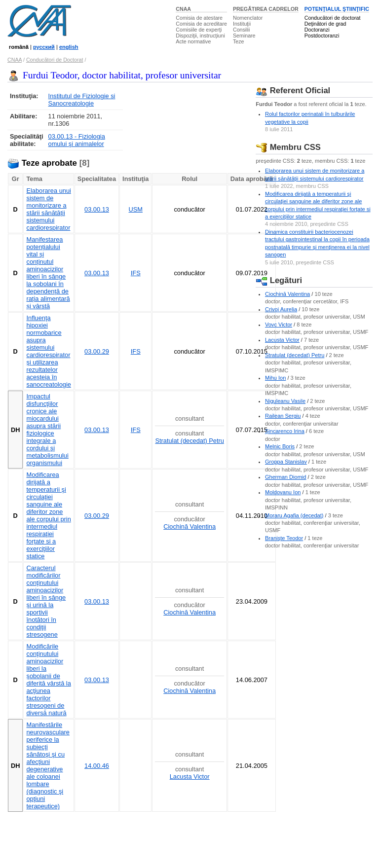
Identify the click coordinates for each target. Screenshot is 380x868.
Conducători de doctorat (333, 18)
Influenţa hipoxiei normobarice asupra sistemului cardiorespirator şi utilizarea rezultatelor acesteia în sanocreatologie (48, 351)
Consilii (241, 30)
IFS (136, 273)
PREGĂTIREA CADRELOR (266, 9)
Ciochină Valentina (190, 526)
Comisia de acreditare (201, 24)
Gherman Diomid (286, 477)
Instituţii (242, 24)
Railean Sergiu (283, 416)
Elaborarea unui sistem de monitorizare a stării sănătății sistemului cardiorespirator (48, 209)
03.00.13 (97, 209)
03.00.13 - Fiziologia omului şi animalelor (77, 140)
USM (136, 209)
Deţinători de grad (325, 24)
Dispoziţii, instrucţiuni (200, 36)
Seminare (244, 36)
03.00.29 (97, 351)
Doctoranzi (317, 30)
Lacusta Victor (190, 777)
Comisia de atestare (199, 18)
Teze (239, 41)
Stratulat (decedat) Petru (189, 441)
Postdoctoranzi (322, 36)
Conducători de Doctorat (55, 60)
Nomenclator (248, 18)
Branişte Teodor (284, 538)
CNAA (183, 9)
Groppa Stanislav (286, 462)
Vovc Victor (279, 325)
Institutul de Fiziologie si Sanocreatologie (82, 100)
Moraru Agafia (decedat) (294, 515)
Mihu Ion (275, 378)
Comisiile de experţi (199, 30)
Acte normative (193, 41)
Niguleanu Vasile (285, 401)
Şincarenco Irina (285, 431)
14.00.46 (97, 766)
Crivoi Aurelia (281, 309)
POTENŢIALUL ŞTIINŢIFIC (337, 9)
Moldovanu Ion (283, 492)
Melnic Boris (280, 446)
